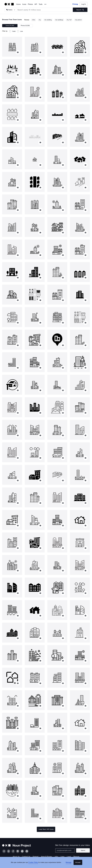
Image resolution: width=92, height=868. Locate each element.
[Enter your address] (67, 850)
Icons (24, 4)
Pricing (75, 4)
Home (18, 4)
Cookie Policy (34, 864)
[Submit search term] (80, 10)
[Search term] (45, 10)
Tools (41, 4)
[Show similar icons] (18, 52)
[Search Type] (10, 10)
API (36, 4)
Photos (30, 4)
